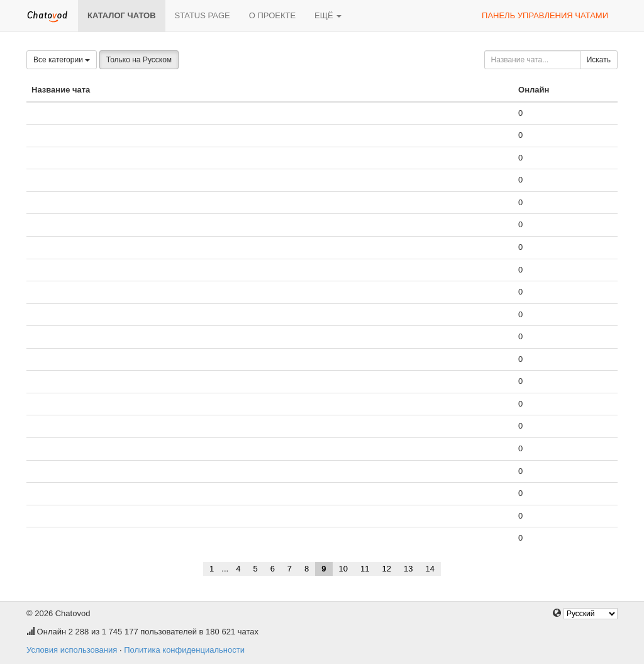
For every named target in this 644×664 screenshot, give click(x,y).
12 (387, 569)
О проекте (272, 15)
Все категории (62, 60)
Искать (599, 60)
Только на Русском (139, 60)
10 (343, 569)
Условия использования (72, 650)
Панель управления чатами (545, 15)
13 (408, 569)
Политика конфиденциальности (184, 650)
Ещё (328, 15)
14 (430, 569)
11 (365, 569)
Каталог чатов (122, 15)
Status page (203, 15)
